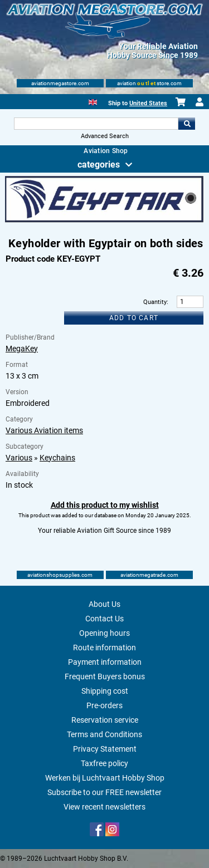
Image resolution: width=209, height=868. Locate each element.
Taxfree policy (104, 763)
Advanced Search (105, 136)
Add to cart (134, 318)
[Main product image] (104, 220)
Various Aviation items (44, 430)
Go (187, 124)
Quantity (155, 302)
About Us (104, 604)
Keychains (57, 458)
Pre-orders (104, 705)
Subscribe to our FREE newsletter (104, 792)
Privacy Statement (105, 749)
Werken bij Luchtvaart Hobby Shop (105, 778)
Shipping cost (105, 691)
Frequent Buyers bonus (105, 676)
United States (148, 103)
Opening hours (104, 633)
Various (19, 458)
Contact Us (104, 619)
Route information (104, 648)
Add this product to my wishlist (105, 505)
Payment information (105, 662)
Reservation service (105, 720)
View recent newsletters (104, 807)
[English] (93, 101)
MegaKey (22, 349)
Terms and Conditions (104, 734)
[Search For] (96, 124)
